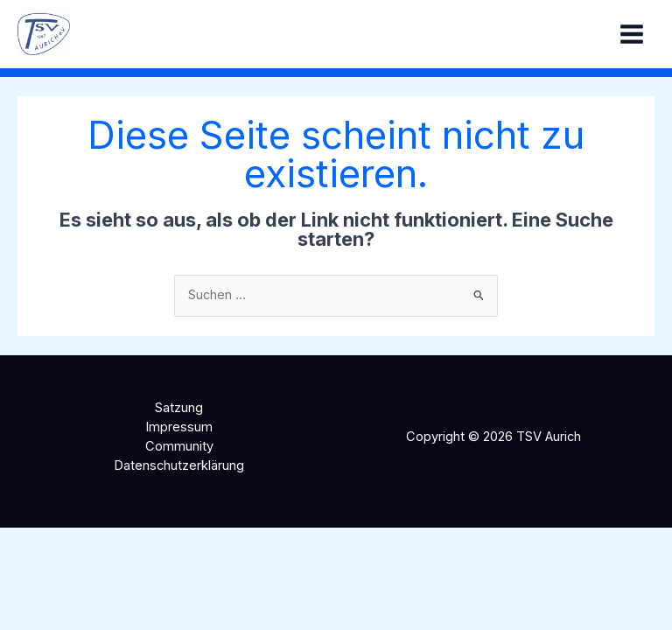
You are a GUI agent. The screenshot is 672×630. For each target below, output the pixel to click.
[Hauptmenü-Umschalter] (632, 34)
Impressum (179, 427)
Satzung (179, 408)
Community (179, 446)
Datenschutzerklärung (179, 465)
